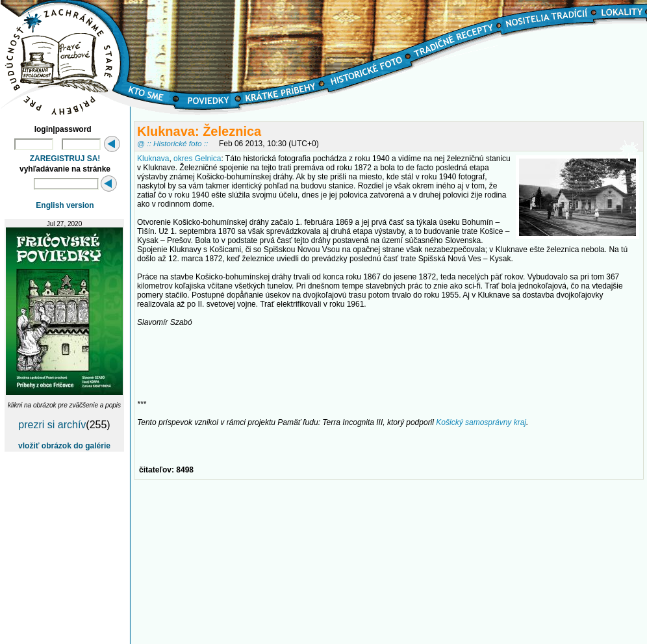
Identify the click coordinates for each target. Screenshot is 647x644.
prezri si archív (52, 425)
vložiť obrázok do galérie (64, 446)
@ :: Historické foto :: (172, 143)
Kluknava (153, 159)
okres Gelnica (197, 159)
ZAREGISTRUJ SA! (65, 159)
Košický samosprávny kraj (481, 422)
